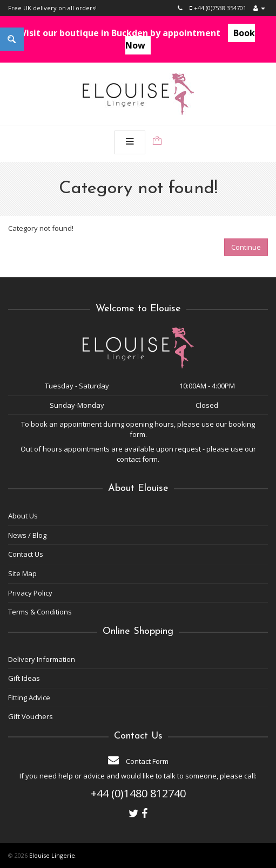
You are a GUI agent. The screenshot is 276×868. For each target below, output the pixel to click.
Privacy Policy (30, 593)
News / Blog (27, 535)
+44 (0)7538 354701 (218, 8)
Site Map (22, 573)
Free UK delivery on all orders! (52, 8)
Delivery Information (42, 659)
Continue (246, 247)
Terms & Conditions (40, 612)
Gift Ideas (24, 678)
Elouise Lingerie (52, 855)
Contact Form (138, 761)
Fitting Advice (29, 698)
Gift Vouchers (31, 716)
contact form (137, 459)
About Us (23, 516)
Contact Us (26, 554)
